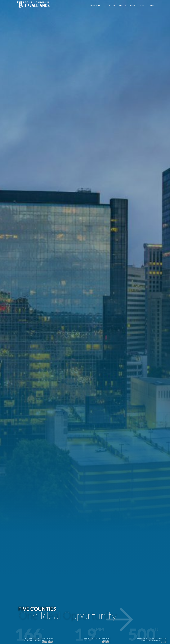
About (153, 5)
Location (110, 5)
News (133, 5)
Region (123, 5)
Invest (143, 5)
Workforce (96, 5)
